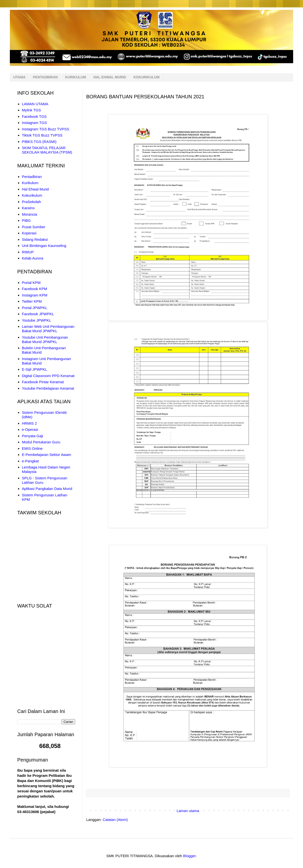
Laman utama (188, 811)
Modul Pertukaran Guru (41, 442)
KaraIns (28, 208)
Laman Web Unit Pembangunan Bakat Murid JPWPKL (48, 329)
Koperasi (29, 233)
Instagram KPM (35, 295)
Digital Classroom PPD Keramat (48, 376)
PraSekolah (32, 202)
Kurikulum (30, 183)
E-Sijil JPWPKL (35, 369)
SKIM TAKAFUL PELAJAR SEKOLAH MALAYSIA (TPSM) (47, 150)
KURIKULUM (76, 77)
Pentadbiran (32, 177)
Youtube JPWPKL (37, 320)
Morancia (30, 214)
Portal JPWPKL (35, 308)
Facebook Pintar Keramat (43, 382)
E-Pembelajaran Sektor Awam (47, 455)
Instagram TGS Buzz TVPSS (46, 129)
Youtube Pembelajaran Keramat (48, 388)
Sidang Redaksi (35, 239)
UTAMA (19, 77)
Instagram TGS (34, 123)
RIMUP (28, 252)
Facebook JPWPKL (38, 314)
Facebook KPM (35, 289)
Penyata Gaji (33, 436)
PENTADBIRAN (45, 77)
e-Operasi (30, 429)
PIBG (26, 220)
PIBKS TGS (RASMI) (39, 142)
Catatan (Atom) (115, 820)
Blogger (189, 856)
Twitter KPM (32, 301)
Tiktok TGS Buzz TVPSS (42, 135)
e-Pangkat (30, 461)
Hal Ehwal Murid (35, 189)
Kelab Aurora (33, 258)
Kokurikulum (32, 195)
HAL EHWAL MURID (110, 77)
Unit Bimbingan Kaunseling (44, 246)
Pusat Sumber (34, 227)
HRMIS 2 (29, 423)
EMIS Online (32, 448)
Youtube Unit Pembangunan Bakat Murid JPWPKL (45, 339)
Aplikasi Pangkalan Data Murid (47, 489)
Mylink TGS (31, 110)
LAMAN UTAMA (35, 104)
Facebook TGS (34, 116)
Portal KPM (31, 283)
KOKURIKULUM (147, 77)
